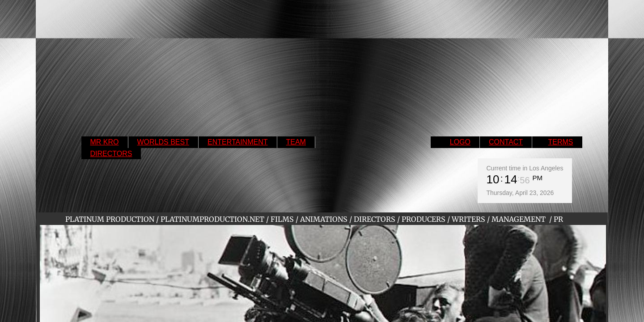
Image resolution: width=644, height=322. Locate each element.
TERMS (561, 142)
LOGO (460, 142)
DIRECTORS (111, 154)
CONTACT (506, 142)
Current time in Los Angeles (525, 168)
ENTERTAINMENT (238, 142)
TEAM (296, 142)
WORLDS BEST (163, 142)
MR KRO (105, 142)
